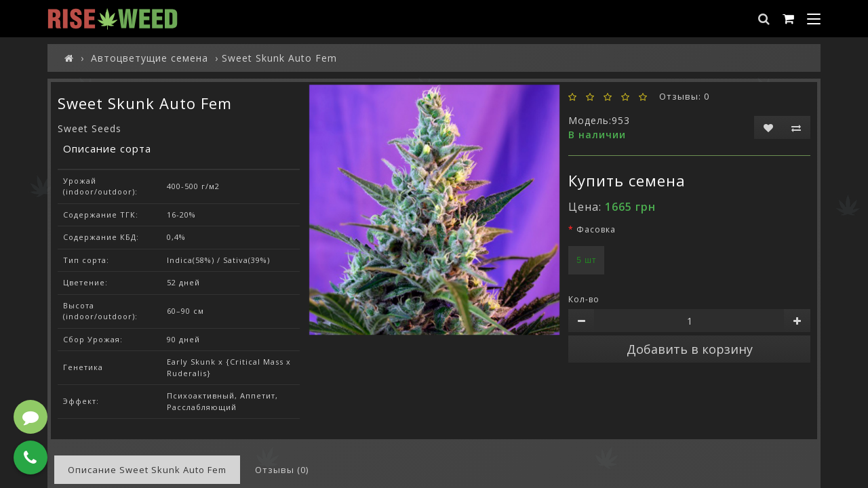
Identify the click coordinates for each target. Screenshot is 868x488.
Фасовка (596, 229)
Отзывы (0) (282, 470)
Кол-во (584, 299)
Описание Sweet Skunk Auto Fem (147, 470)
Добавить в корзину (690, 349)
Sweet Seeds (90, 128)
